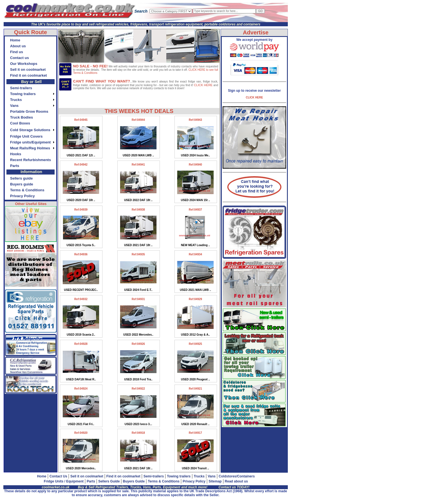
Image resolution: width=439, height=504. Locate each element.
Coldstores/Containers (237, 476)
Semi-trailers (154, 476)
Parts (91, 481)
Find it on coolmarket (123, 476)
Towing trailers (179, 476)
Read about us (236, 481)
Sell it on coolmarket (87, 476)
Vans (212, 476)
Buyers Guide (134, 481)
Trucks (199, 476)
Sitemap (215, 481)
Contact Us (58, 476)
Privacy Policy (194, 481)
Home (42, 476)
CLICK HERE (203, 85)
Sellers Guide (109, 481)
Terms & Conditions (164, 481)
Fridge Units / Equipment (64, 481)
